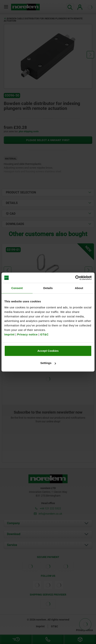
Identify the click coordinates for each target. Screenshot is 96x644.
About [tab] (79, 288)
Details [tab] (48, 288)
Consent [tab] (17, 288)
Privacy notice (27, 334)
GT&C (45, 334)
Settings (48, 363)
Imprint (9, 334)
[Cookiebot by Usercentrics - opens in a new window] (75, 278)
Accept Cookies (48, 351)
